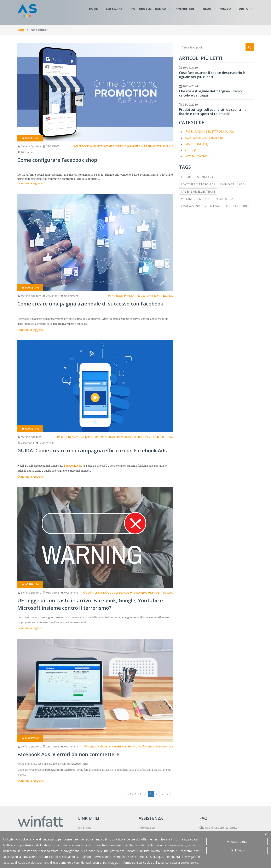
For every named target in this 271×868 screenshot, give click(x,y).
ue (86, 593)
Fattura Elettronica (149, 9)
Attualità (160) (197, 156)
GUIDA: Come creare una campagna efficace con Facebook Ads (92, 450)
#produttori (236, 206)
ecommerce (117, 146)
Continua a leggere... (31, 183)
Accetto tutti (237, 842)
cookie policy (189, 863)
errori (122, 747)
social (124, 593)
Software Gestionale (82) (205, 138)
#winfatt (227, 184)
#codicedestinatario (198, 177)
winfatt (131, 296)
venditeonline (137, 146)
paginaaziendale (150, 296)
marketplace (99, 146)
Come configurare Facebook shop (57, 160)
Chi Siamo (85, 828)
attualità (165, 593)
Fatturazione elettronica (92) (209, 131)
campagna (76, 437)
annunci (135, 747)
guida (168, 296)
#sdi (242, 184)
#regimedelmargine (196, 199)
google (112, 593)
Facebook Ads (73, 466)
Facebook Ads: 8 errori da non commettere (68, 754)
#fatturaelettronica (198, 184)
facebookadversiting (157, 747)
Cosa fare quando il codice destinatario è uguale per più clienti (212, 75)
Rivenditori (185, 9)
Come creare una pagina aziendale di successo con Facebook (90, 304)
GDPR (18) (192, 150)
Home (93, 9)
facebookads (127, 437)
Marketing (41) (197, 144)
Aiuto (244, 9)
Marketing (30, 138)
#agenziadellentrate (198, 191)
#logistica (225, 199)
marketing (93, 437)
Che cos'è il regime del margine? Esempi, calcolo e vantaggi (211, 93)
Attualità (30, 584)
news (152, 593)
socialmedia (147, 437)
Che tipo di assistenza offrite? (219, 828)
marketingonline (160, 146)
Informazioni (147, 828)
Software (114, 9)
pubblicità (165, 437)
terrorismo (139, 593)
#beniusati (213, 206)
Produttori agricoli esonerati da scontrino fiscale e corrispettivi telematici (213, 112)
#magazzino (190, 206)
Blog (207, 9)
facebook (81, 146)
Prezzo (225, 9)
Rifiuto (237, 850)
